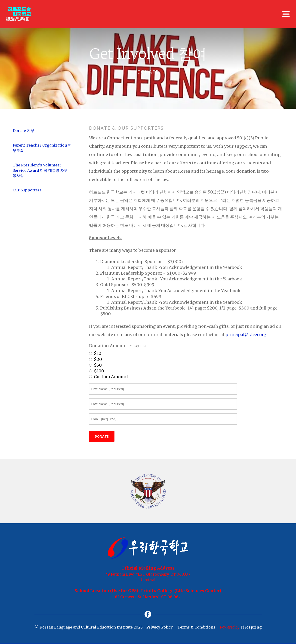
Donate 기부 (23, 131)
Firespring (251, 627)
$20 (96, 359)
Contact (148, 580)
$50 (95, 365)
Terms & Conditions (196, 627)
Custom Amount (109, 377)
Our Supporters (27, 190)
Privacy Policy (160, 627)
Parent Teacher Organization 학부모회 (42, 148)
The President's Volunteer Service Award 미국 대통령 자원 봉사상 (40, 170)
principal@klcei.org (246, 335)
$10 (95, 353)
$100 (97, 371)
